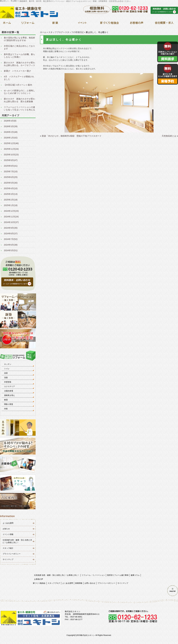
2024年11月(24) (11, 217)
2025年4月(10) (11, 188)
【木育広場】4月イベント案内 (18, 85)
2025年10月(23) (11, 155)
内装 (6, 409)
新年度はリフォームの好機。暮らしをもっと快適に (19, 56)
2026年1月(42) (11, 138)
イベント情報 (8, 534)
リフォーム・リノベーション (93, 575)
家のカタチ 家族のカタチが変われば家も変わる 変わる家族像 (19, 100)
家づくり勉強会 (39, 583)
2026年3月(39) (11, 126)
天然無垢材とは (169, 136)
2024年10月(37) (11, 222)
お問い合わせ (90, 583)
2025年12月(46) (11, 143)
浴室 (6, 373)
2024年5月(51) (11, 250)
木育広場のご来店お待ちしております (19, 47)
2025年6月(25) (11, 177)
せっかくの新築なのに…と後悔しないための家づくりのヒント (19, 92)
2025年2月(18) (11, 200)
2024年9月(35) (11, 228)
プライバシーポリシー (12, 554)
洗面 (6, 378)
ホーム (43, 32)
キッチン (8, 364)
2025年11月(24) (11, 149)
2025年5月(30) (11, 183)
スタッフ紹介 (8, 548)
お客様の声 (39, 579)
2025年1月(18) (11, 205)
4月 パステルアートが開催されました (19, 78)
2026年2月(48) (11, 132)
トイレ (7, 369)
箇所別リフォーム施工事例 (118, 575)
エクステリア (9, 386)
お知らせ (6, 529)
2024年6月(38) (11, 245)
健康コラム (135, 575)
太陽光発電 (9, 391)
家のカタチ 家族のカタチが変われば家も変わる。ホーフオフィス (19, 64)
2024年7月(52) (11, 239)
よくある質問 (8, 523)
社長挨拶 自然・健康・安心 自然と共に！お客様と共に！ (57, 575)
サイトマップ (8, 559)
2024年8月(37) (11, 234)
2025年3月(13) (11, 194)
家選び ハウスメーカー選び (17, 71)
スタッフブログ (56, 32)
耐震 (6, 400)
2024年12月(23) (11, 211)
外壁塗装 (8, 382)
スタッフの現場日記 (74, 32)
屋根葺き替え (9, 395)
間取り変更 (9, 404)
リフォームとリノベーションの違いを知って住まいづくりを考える (19, 108)
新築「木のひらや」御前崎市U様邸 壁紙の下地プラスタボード (72, 136)
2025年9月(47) (11, 160)
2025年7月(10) (11, 171)
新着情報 (79, 583)
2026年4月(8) (10, 121)
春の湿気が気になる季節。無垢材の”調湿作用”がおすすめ (19, 39)
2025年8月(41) (11, 166)
